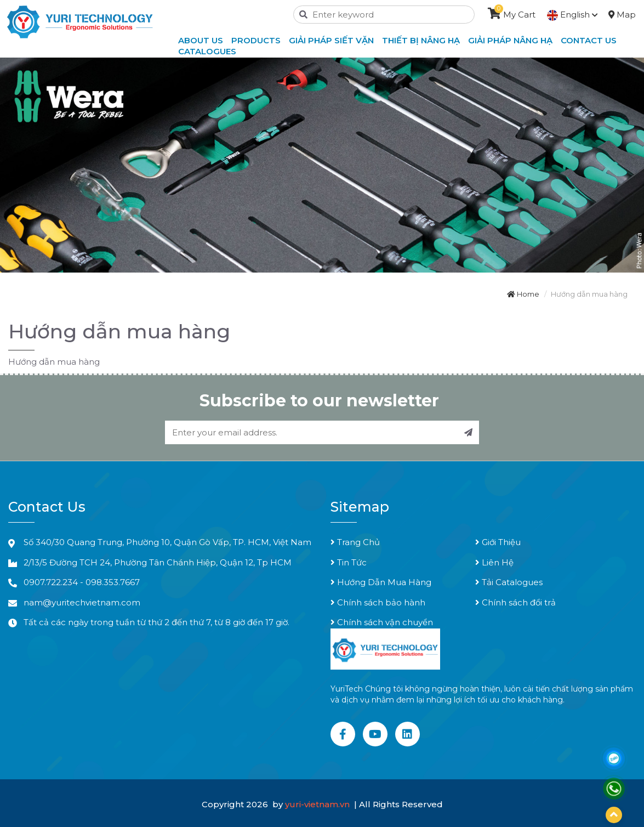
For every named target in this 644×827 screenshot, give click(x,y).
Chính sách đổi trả (515, 602)
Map (622, 15)
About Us (201, 40)
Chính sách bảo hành (378, 602)
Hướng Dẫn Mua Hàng (381, 582)
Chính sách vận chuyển (382, 622)
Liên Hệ (494, 562)
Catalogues (207, 51)
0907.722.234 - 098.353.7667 (82, 582)
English (572, 15)
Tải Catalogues (509, 582)
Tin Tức (349, 562)
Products (256, 40)
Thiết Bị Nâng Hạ (421, 40)
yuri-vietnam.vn (318, 804)
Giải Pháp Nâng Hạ (510, 40)
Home (523, 294)
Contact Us (589, 40)
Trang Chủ (355, 542)
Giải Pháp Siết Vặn (331, 40)
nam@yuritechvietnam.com (82, 602)
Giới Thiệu (498, 542)
